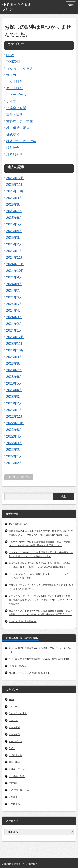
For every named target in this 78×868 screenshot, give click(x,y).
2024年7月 (14, 291)
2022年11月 (15, 417)
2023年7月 (14, 370)
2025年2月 (14, 244)
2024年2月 (14, 324)
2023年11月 (15, 344)
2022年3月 (14, 443)
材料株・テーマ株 (20, 121)
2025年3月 (14, 238)
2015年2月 (14, 463)
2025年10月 (15, 191)
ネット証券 (15, 81)
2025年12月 (15, 178)
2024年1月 (14, 330)
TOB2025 (13, 62)
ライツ (11, 101)
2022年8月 (14, 430)
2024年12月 (15, 257)
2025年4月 (14, 231)
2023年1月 (14, 410)
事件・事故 (15, 115)
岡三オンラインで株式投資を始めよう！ (29, 673)
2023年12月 (15, 337)
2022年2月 (14, 450)
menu (71, 5)
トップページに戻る (19, 477)
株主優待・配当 (18, 128)
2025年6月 (14, 218)
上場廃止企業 (16, 108)
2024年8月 (14, 284)
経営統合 (13, 148)
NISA (10, 55)
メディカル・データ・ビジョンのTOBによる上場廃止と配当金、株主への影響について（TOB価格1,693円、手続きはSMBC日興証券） (41, 600)
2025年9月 (14, 198)
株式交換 (13, 134)
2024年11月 (15, 264)
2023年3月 (14, 397)
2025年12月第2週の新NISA (23, 621)
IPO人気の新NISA (18, 524)
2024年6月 (14, 297)
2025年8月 (14, 204)
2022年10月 (15, 423)
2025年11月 (15, 185)
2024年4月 (14, 310)
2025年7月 (14, 211)
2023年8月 (14, 363)
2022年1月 (14, 456)
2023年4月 (14, 390)
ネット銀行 (15, 88)
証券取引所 (15, 154)
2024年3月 (14, 317)
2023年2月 (14, 403)
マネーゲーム (16, 95)
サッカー (13, 75)
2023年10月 (15, 350)
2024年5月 (14, 304)
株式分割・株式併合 (21, 141)
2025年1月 (14, 251)
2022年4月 (14, 436)
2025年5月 (14, 224)
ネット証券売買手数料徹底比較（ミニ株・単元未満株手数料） (41, 659)
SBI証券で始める (17, 666)
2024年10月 (15, 271)
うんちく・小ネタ (20, 68)
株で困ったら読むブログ (17, 7)
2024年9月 (14, 277)
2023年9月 (14, 357)
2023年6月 (14, 377)
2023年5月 (14, 383)
